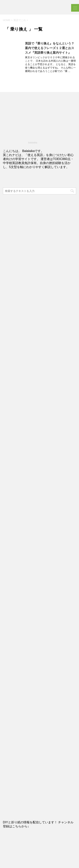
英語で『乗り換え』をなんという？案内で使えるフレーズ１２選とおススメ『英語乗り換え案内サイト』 (50, 48)
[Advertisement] (39, 236)
